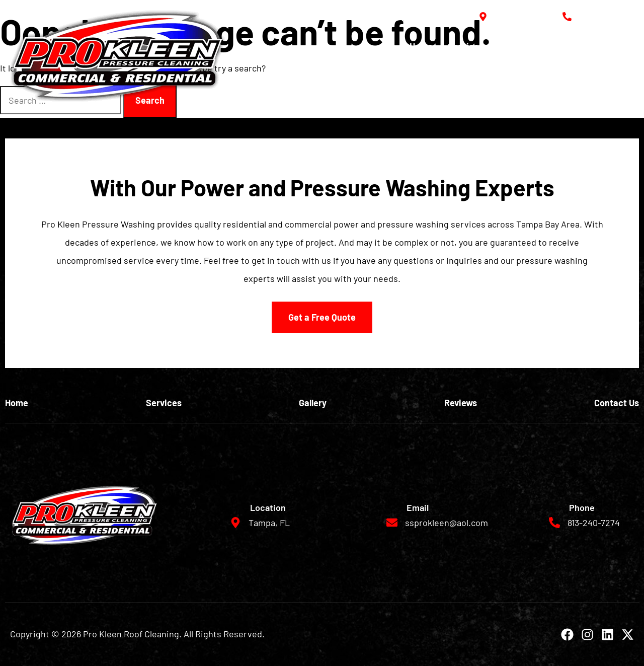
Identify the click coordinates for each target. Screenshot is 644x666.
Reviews (558, 46)
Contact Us (612, 46)
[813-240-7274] (567, 17)
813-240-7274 (607, 17)
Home (421, 46)
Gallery (512, 46)
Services (466, 46)
